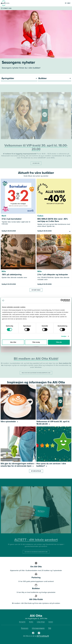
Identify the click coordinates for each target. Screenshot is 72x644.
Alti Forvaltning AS (43, 636)
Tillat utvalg (36, 342)
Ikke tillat (13, 342)
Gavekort (51, 622)
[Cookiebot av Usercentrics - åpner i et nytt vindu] (62, 300)
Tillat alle (59, 342)
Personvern (25, 628)
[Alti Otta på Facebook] (33, 634)
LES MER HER (36, 163)
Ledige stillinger (41, 622)
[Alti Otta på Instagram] (39, 634)
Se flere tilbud (36, 290)
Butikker (31, 622)
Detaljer (64, 336)
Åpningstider (22, 622)
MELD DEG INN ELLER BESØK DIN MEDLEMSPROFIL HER (36, 373)
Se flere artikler (36, 471)
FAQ (50, 628)
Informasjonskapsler (38, 628)
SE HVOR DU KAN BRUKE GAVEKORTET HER (36, 552)
